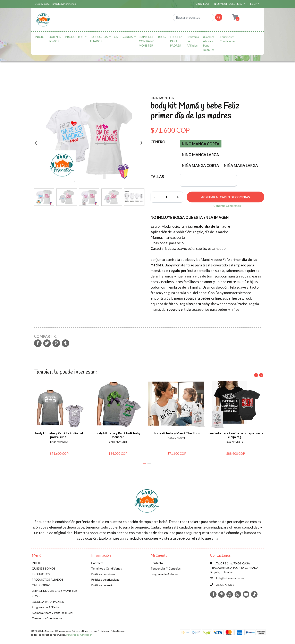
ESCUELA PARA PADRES (176, 41)
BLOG (162, 37)
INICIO (40, 37)
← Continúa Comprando (225, 206)
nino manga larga (200, 155)
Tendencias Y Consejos (166, 568)
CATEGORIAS (123, 37)
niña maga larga (241, 166)
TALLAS (157, 177)
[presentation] (36, 144)
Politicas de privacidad (105, 579)
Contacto (97, 563)
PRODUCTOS (74, 37)
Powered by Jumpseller (79, 635)
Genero (158, 142)
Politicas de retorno (104, 574)
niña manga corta (200, 166)
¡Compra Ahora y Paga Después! (209, 43)
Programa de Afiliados (193, 41)
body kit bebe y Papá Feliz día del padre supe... (59, 435)
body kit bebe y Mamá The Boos (177, 433)
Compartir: (45, 336)
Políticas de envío (102, 585)
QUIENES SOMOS (55, 39)
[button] (229, 4)
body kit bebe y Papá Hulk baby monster (118, 435)
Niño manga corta (201, 144)
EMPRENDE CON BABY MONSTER (146, 41)
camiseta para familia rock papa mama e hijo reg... (235, 435)
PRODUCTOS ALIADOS (99, 39)
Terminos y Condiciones (228, 39)
